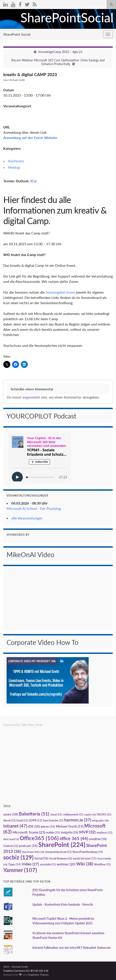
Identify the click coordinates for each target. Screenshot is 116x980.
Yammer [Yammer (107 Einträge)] (20, 870)
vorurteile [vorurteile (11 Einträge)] (48, 864)
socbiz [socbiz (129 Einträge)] (18, 857)
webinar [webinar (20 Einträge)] (66, 864)
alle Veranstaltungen (27, 518)
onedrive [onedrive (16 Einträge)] (98, 839)
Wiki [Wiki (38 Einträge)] (85, 864)
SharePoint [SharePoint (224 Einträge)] (62, 844)
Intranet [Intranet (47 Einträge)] (15, 826)
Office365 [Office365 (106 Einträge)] (39, 838)
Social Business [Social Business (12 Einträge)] (61, 858)
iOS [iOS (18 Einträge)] (34, 826)
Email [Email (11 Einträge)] (22, 820)
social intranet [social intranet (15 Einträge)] (85, 858)
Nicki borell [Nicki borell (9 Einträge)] (11, 839)
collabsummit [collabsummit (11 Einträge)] (73, 815)
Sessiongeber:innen (60, 292)
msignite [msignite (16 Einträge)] (70, 832)
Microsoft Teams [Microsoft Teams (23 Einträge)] (29, 832)
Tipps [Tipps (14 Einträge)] (14, 864)
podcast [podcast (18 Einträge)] (28, 846)
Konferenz (16, 161)
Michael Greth (17, 80)
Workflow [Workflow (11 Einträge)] (102, 864)
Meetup (14, 167)
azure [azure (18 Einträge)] (11, 814)
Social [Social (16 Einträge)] (41, 858)
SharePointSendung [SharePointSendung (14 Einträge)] (88, 852)
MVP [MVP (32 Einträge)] (87, 832)
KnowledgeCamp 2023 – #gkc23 (60, 52)
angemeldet (31, 397)
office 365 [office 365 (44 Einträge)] (74, 838)
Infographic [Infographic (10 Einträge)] (100, 820)
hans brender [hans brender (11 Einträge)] (53, 820)
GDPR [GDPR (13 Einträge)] (35, 820)
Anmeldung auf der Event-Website (30, 138)
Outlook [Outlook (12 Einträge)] (11, 846)
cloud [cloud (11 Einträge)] (56, 815)
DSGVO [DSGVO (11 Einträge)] (104, 815)
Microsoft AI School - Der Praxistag (34, 508)
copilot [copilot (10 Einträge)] (90, 815)
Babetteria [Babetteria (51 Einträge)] (34, 814)
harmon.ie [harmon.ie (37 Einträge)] (78, 820)
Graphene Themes (38, 975)
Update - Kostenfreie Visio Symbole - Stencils (63, 904)
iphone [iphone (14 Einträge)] (48, 826)
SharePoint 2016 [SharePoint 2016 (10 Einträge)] (33, 852)
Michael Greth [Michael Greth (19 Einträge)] (70, 826)
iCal (33, 181)
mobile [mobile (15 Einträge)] (53, 832)
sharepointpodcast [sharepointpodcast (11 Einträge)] (58, 852)
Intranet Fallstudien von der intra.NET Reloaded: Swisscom (72, 948)
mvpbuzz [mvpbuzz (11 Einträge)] (104, 833)
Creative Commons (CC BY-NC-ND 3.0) (26, 971)
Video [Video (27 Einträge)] (30, 864)
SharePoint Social (17, 34)
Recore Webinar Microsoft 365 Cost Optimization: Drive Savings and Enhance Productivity (58, 62)
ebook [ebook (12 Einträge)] (9, 820)
